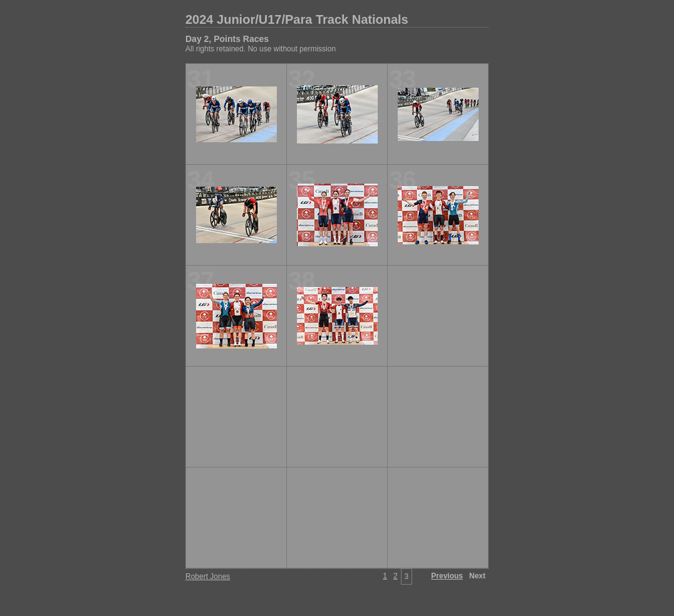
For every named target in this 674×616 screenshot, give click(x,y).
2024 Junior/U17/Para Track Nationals (297, 19)
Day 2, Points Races (227, 39)
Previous (447, 576)
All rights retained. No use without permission (261, 49)
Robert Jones (208, 577)
